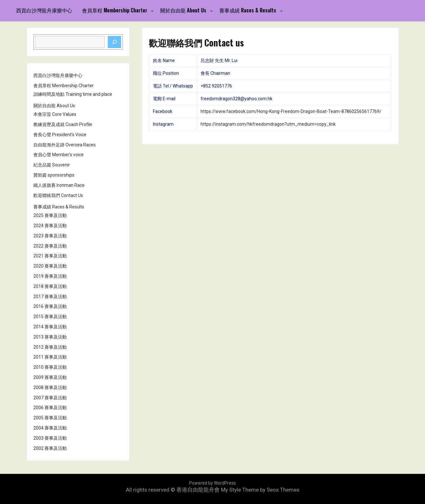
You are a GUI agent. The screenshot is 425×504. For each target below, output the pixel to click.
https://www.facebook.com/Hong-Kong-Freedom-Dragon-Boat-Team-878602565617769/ (291, 111)
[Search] (114, 42)
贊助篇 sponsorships (54, 175)
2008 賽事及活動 (50, 388)
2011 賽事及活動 (50, 357)
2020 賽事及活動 (50, 266)
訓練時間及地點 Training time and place (73, 94)
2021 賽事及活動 (50, 256)
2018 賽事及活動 (50, 286)
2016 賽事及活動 (50, 306)
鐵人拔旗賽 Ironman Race (59, 185)
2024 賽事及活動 (50, 226)
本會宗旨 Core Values (55, 114)
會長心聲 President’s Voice (60, 135)
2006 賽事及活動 (50, 408)
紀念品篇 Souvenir (52, 165)
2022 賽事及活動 (50, 246)
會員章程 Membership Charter (115, 10)
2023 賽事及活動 (50, 236)
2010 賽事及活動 (50, 367)
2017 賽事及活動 (50, 297)
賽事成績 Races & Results (248, 10)
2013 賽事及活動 (50, 337)
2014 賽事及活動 (50, 327)
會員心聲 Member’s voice (58, 155)
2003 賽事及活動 (50, 438)
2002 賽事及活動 (50, 448)
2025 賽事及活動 (50, 215)
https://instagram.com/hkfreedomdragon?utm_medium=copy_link (268, 124)
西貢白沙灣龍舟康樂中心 (44, 10)
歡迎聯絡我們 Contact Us (58, 195)
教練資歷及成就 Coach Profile (63, 124)
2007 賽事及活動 (50, 398)
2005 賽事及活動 (50, 418)
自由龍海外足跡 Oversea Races (65, 145)
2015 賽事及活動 (50, 317)
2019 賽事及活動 (50, 276)
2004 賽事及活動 (50, 428)
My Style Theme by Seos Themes (260, 490)
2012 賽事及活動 (50, 347)
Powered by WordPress (212, 483)
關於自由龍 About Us (183, 10)
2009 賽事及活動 (50, 377)
